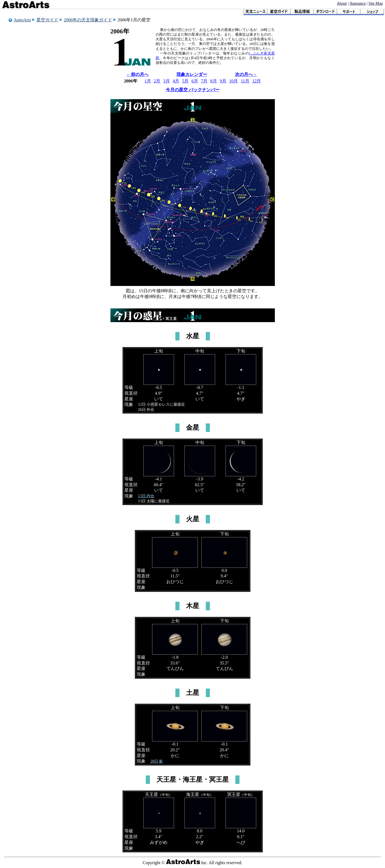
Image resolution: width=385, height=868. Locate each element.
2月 (157, 81)
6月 (195, 81)
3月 (167, 81)
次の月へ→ (246, 74)
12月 (256, 81)
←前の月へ (138, 74)
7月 (204, 81)
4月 (176, 81)
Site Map (376, 3)
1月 (148, 81)
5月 (185, 81)
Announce (357, 3)
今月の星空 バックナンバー (193, 90)
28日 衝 (157, 761)
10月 (233, 81)
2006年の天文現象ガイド (88, 20)
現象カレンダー (192, 74)
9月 (223, 81)
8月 (214, 81)
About (342, 3)
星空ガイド (47, 20)
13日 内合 (146, 496)
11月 (245, 81)
